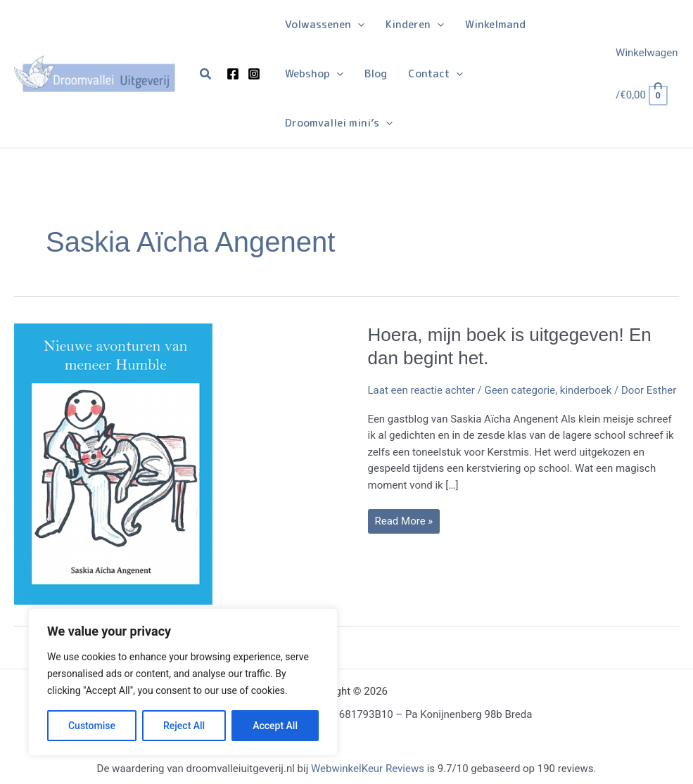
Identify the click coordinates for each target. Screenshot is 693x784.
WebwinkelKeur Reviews (368, 769)
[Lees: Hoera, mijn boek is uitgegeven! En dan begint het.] (155, 463)
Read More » (404, 524)
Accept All (275, 726)
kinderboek (586, 390)
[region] (183, 682)
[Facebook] (233, 74)
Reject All (184, 726)
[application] (358, 25)
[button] (206, 74)
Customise (92, 726)
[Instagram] (254, 74)
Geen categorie (520, 390)
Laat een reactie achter (421, 390)
